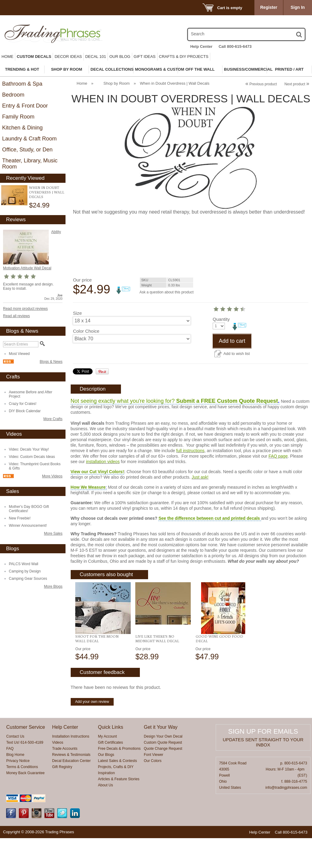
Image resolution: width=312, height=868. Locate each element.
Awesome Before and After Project (31, 394)
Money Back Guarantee (25, 803)
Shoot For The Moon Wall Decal (97, 668)
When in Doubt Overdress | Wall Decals (47, 192)
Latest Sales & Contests (118, 791)
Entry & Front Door (25, 106)
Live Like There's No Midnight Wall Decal (157, 668)
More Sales (53, 533)
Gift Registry (62, 797)
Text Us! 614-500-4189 (25, 772)
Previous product (261, 84)
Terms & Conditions (22, 797)
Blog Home (15, 785)
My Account (108, 766)
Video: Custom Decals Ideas (32, 457)
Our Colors (153, 791)
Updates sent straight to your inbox (263, 772)
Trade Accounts (65, 778)
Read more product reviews (25, 309)
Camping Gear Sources (28, 579)
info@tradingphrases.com (286, 817)
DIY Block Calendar (25, 411)
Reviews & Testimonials (71, 785)
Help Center (201, 46)
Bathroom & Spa (22, 84)
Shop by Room (117, 83)
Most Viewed (19, 354)
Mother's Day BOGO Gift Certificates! (29, 509)
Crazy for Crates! (23, 404)
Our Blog (120, 57)
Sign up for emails (263, 761)
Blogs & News (51, 362)
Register (269, 7)
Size (77, 313)
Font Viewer (154, 785)
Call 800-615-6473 (235, 46)
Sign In (298, 7)
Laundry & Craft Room (29, 139)
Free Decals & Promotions (119, 778)
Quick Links (111, 757)
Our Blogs (106, 785)
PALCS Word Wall (23, 564)
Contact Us (15, 766)
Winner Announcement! (28, 526)
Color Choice (86, 331)
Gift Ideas (145, 57)
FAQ (10, 778)
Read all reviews (16, 316)
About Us (106, 815)
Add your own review (92, 732)
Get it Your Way (161, 757)
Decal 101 (96, 57)
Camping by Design (25, 571)
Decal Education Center (71, 791)
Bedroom (13, 95)
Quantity (81, 349)
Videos (58, 772)
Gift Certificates (111, 772)
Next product (297, 84)
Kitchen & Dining (22, 128)
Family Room (18, 117)
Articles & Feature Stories (119, 809)
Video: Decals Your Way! (29, 449)
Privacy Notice (18, 791)
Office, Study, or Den (27, 150)
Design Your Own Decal (163, 766)
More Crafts (53, 419)
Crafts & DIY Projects (184, 57)
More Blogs (53, 586)
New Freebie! (20, 518)
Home (7, 57)
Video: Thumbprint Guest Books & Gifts (35, 466)
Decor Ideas (68, 57)
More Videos (52, 476)
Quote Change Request (163, 778)
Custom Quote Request (163, 772)
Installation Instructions (71, 766)
